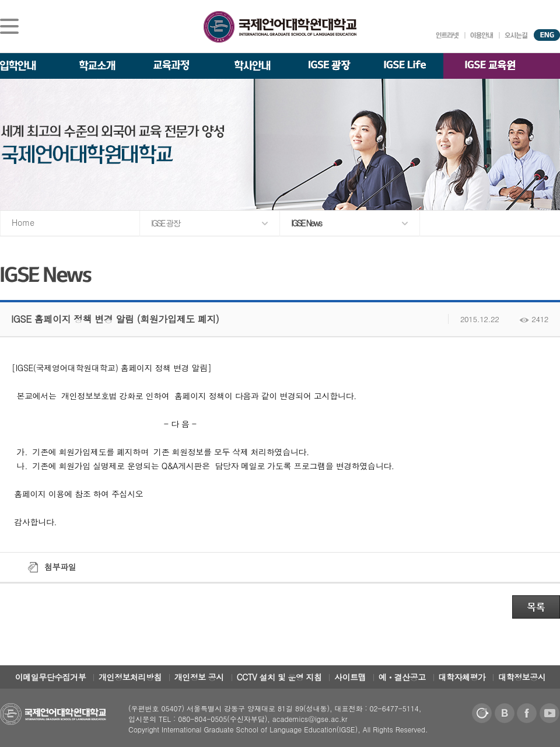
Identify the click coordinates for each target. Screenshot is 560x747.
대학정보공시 (522, 677)
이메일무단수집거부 (51, 677)
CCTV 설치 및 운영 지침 (279, 677)
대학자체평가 (462, 677)
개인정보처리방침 (130, 677)
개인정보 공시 (199, 677)
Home (23, 222)
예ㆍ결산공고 (402, 677)
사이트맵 (350, 677)
